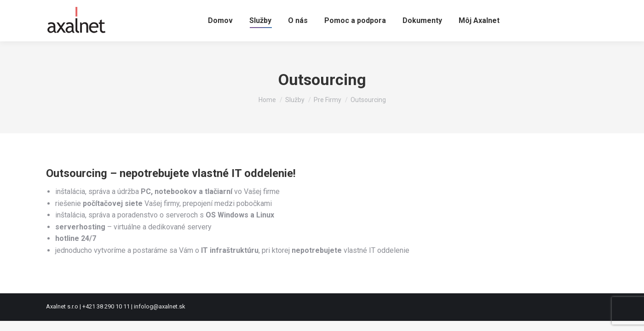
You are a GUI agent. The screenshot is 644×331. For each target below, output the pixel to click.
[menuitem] (220, 21)
